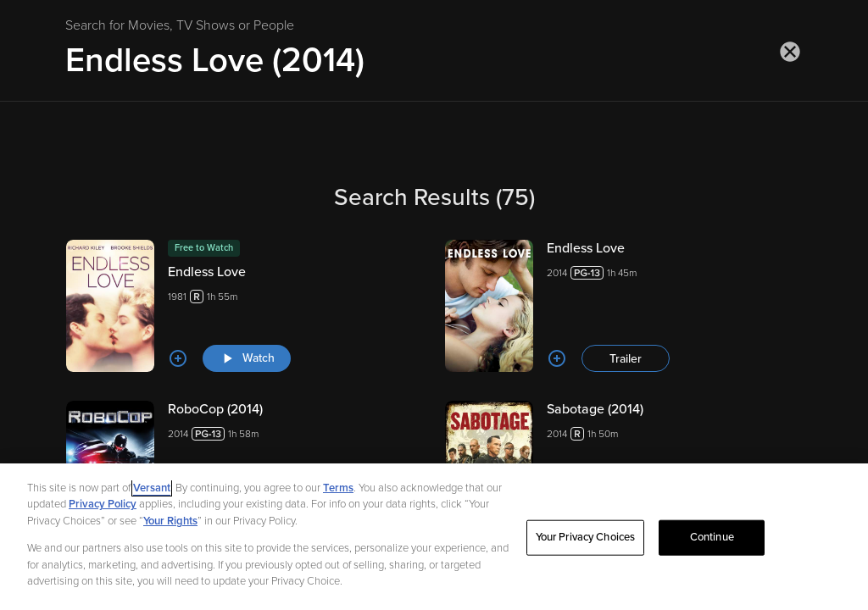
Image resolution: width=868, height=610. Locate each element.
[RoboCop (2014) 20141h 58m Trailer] (245, 467)
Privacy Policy (103, 518)
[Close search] (790, 52)
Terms (338, 502)
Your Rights (170, 535)
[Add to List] (178, 358)
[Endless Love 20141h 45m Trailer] (623, 306)
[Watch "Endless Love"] (247, 358)
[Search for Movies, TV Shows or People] (434, 60)
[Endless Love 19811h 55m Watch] (245, 306)
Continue (712, 552)
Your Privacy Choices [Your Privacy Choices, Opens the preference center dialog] (586, 552)
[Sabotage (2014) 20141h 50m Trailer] (623, 467)
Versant (152, 502)
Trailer (626, 359)
